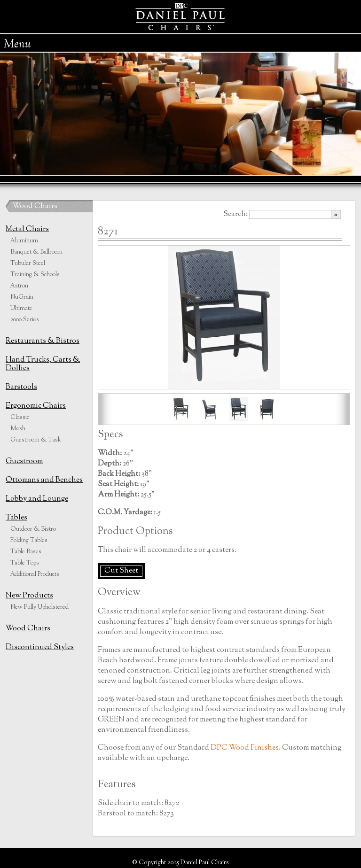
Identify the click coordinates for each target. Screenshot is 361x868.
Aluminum (24, 241)
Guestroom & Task (36, 440)
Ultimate (21, 309)
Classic (20, 418)
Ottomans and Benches (44, 480)
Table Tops (25, 563)
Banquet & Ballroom (36, 252)
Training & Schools (35, 275)
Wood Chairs (35, 206)
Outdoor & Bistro (33, 529)
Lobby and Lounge (37, 499)
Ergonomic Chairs (36, 406)
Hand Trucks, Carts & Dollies (43, 364)
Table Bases (26, 552)
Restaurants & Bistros (43, 341)
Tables (16, 518)
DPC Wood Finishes (245, 748)
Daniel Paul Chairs (181, 17)
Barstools (21, 387)
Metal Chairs (27, 229)
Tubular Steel (28, 263)
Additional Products (35, 574)
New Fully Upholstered (39, 607)
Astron (19, 286)
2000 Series (25, 320)
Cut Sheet (121, 571)
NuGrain (22, 297)
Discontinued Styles (40, 647)
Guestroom (24, 461)
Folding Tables (29, 541)
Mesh (18, 429)
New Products (29, 596)
